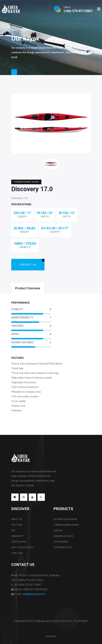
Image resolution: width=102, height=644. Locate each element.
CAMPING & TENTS (63, 536)
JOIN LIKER (17, 553)
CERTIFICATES (19, 542)
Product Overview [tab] (28, 288)
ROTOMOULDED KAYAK (65, 519)
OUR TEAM (17, 525)
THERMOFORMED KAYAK (66, 525)
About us (17, 519)
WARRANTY (17, 536)
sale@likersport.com (34, 594)
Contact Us (28, 265)
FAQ (13, 531)
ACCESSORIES (61, 542)
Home (14, 30)
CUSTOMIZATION (62, 547)
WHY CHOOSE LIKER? (22, 547)
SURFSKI (58, 531)
